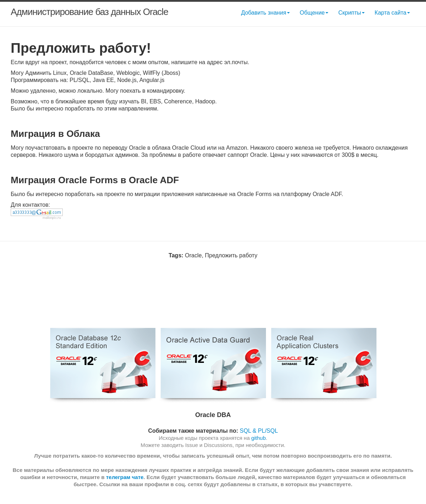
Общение (314, 13)
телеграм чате (125, 477)
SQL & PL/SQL (259, 431)
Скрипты (351, 13)
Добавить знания (265, 13)
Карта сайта (392, 13)
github (259, 438)
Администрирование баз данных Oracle (89, 12)
